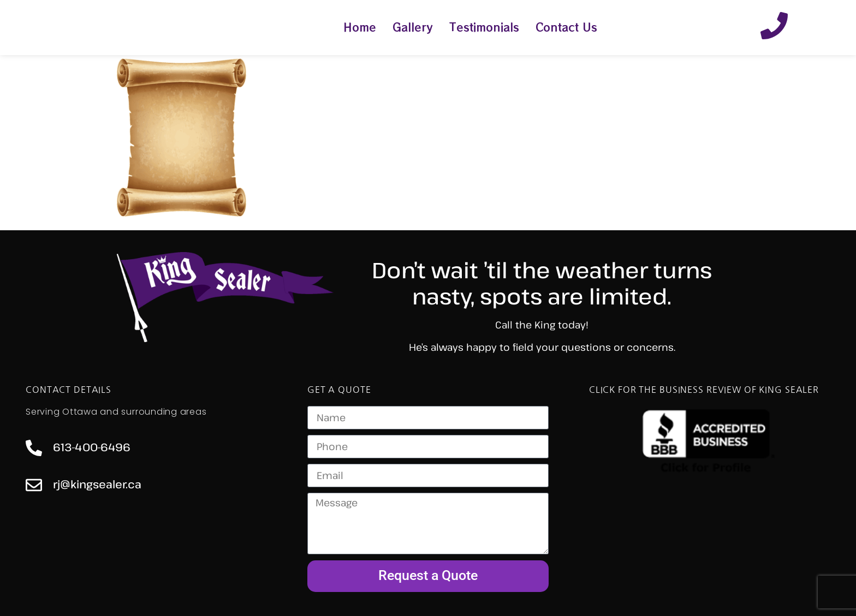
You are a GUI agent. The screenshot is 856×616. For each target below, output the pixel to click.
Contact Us (566, 27)
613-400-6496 (92, 447)
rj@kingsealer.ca (97, 484)
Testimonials (484, 27)
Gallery (413, 27)
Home (360, 27)
